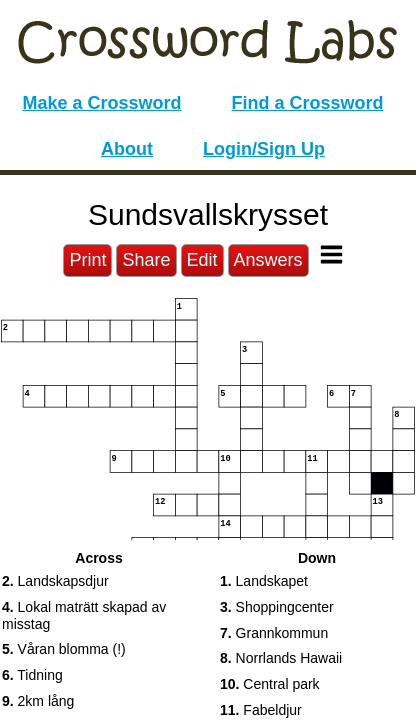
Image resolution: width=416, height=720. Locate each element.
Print (87, 260)
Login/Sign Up (264, 149)
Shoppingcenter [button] (277, 607)
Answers (268, 260)
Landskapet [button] (264, 581)
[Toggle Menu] (331, 254)
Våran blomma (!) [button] (64, 649)
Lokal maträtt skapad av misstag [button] (84, 615)
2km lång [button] (38, 701)
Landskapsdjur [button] (55, 581)
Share (146, 260)
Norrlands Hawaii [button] (281, 658)
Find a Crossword (308, 103)
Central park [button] (270, 684)
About (127, 149)
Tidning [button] (32, 675)
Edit (202, 260)
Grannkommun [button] (274, 633)
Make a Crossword (101, 103)
